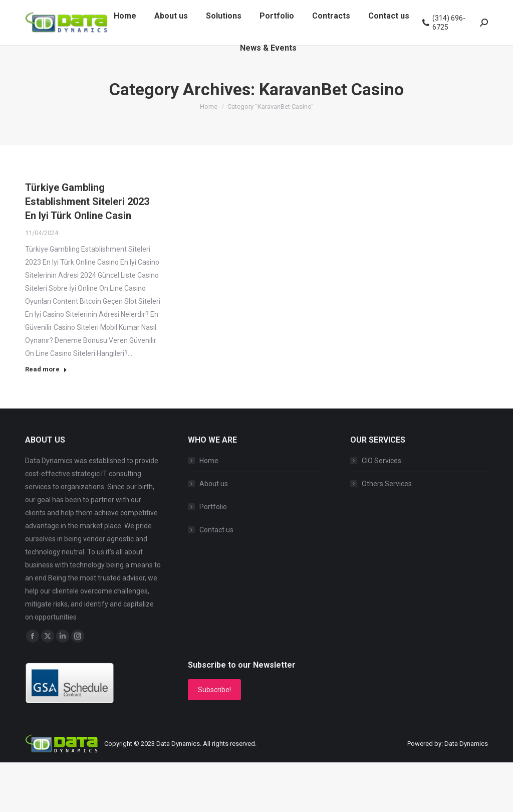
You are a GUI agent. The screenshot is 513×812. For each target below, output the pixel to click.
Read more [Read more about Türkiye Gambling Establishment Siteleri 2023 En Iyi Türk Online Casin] (46, 369)
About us (214, 484)
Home (209, 461)
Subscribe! (214, 690)
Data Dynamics (178, 744)
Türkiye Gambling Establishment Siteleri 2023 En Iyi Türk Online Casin (87, 201)
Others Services (387, 484)
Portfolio (213, 507)
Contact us (216, 530)
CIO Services (381, 461)
